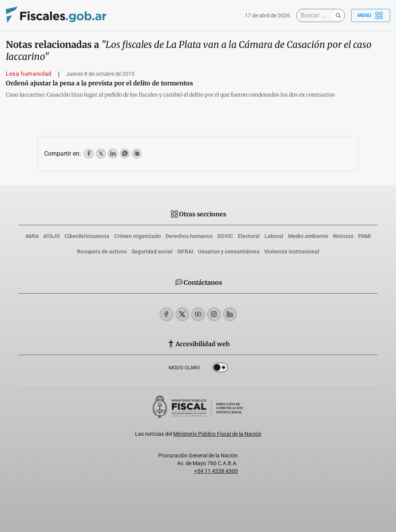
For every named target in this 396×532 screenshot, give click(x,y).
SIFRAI (185, 252)
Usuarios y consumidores (229, 252)
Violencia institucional (292, 252)
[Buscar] (316, 15)
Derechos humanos (189, 236)
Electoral (249, 236)
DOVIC (225, 236)
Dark (220, 369)
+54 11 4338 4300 (216, 471)
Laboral (274, 236)
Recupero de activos (102, 252)
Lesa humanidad (29, 74)
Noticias (343, 236)
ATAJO (52, 236)
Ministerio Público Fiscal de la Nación (217, 434)
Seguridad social (152, 252)
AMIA (32, 236)
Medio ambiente (308, 236)
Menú (371, 15)
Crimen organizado (137, 236)
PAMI (364, 236)
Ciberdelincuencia (87, 236)
